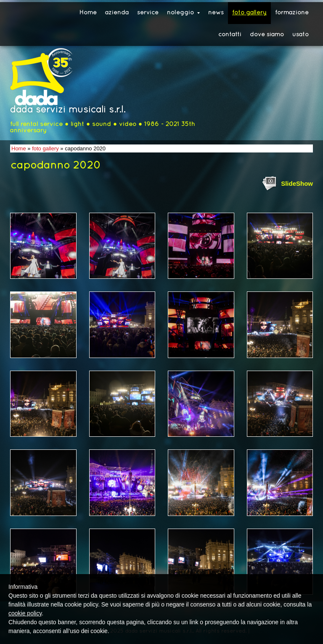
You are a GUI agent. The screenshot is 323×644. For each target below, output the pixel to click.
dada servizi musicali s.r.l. (68, 110)
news (216, 13)
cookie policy (25, 613)
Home (88, 13)
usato (300, 35)
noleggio (183, 13)
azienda (117, 13)
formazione (292, 13)
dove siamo (267, 35)
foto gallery (249, 13)
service (148, 13)
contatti (230, 35)
